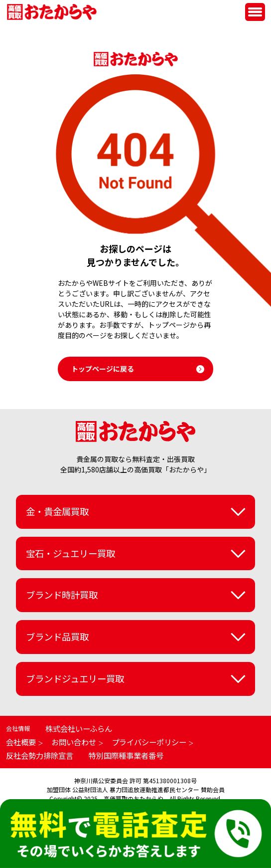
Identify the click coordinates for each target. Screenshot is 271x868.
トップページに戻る (103, 369)
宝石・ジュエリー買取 (70, 553)
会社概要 (21, 742)
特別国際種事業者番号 (126, 755)
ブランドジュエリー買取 (75, 678)
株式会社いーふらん (79, 728)
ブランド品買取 (57, 637)
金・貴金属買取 (57, 511)
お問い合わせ (74, 742)
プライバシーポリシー (149, 742)
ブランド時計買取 (62, 595)
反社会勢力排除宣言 (40, 755)
